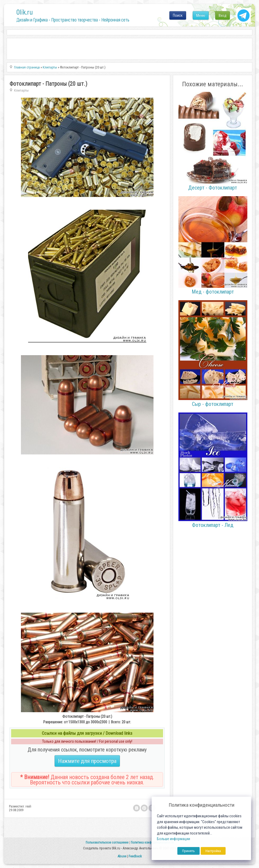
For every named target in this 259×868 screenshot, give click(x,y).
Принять (188, 851)
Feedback (135, 856)
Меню (201, 15)
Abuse (122, 856)
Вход (223, 15)
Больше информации (174, 839)
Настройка (213, 851)
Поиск (178, 15)
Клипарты (21, 90)
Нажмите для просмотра (87, 761)
